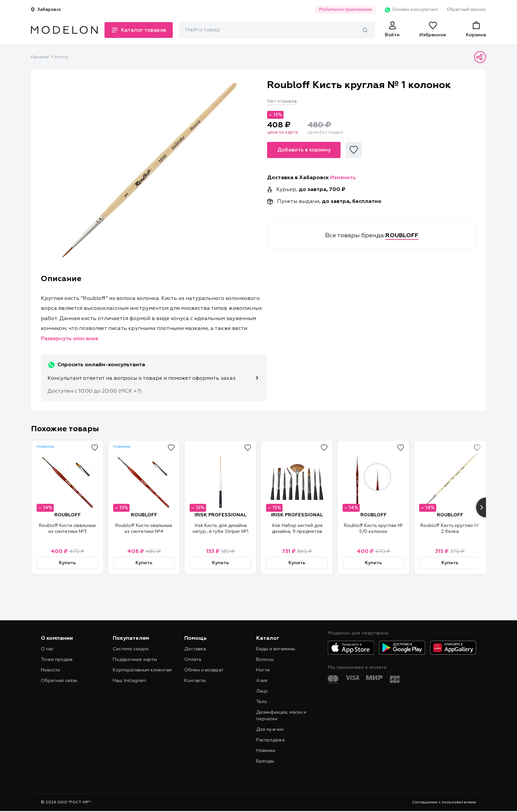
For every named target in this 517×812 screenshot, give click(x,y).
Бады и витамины (276, 649)
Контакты (195, 681)
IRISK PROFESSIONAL (221, 515)
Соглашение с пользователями (444, 802)
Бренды (265, 761)
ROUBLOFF (68, 515)
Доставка (195, 649)
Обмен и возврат (204, 670)
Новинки (266, 751)
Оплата (193, 660)
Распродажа (270, 740)
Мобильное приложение (346, 10)
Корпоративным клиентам (142, 670)
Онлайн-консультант (411, 10)
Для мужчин (270, 730)
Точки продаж (57, 660)
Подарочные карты (135, 660)
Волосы (265, 660)
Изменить (343, 178)
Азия (262, 681)
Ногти (61, 57)
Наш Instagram (129, 681)
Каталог (40, 57)
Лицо (262, 691)
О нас (47, 649)
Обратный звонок (466, 10)
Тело (262, 702)
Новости (50, 670)
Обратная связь (59, 681)
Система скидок (131, 649)
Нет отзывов (282, 101)
